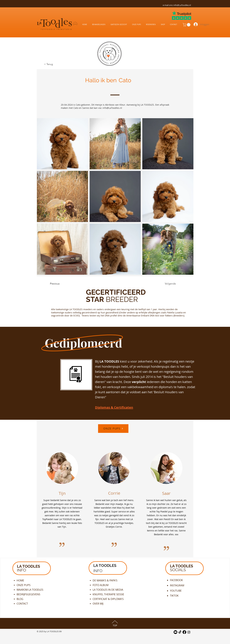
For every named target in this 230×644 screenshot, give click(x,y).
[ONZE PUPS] (113, 429)
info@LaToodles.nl (182, 5)
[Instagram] (189, 632)
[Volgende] (168, 284)
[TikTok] (180, 632)
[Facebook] (184, 632)
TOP (115, 625)
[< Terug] (55, 64)
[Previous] (61, 284)
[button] (187, 25)
